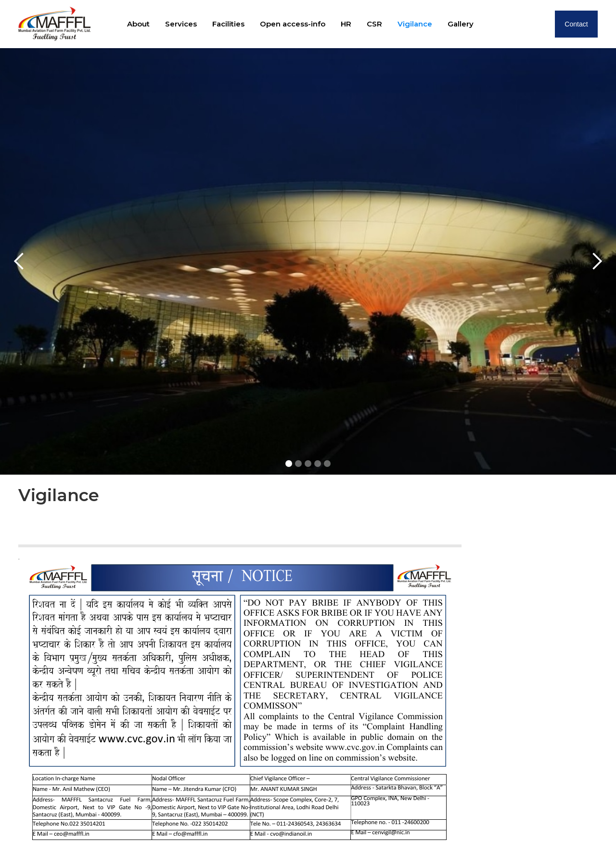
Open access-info (293, 24)
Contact (576, 24)
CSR (374, 24)
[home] (54, 24)
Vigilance (415, 24)
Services (181, 24)
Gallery (461, 24)
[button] (19, 261)
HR (346, 24)
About (138, 24)
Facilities (228, 24)
